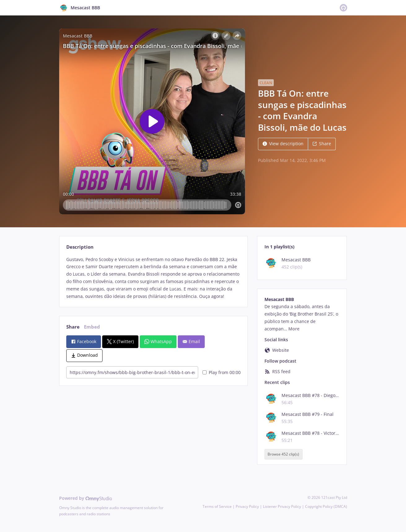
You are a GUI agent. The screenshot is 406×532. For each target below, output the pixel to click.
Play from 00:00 (222, 372)
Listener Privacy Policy (282, 506)
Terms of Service (217, 506)
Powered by (86, 498)
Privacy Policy (247, 506)
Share (322, 144)
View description (283, 144)
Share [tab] (73, 327)
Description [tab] (80, 247)
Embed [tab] (92, 327)
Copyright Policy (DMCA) (326, 506)
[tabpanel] (153, 278)
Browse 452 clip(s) (283, 454)
